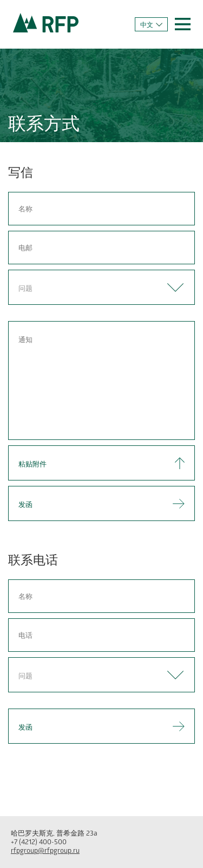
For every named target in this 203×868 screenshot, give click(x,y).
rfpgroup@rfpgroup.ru (45, 852)
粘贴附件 (32, 465)
